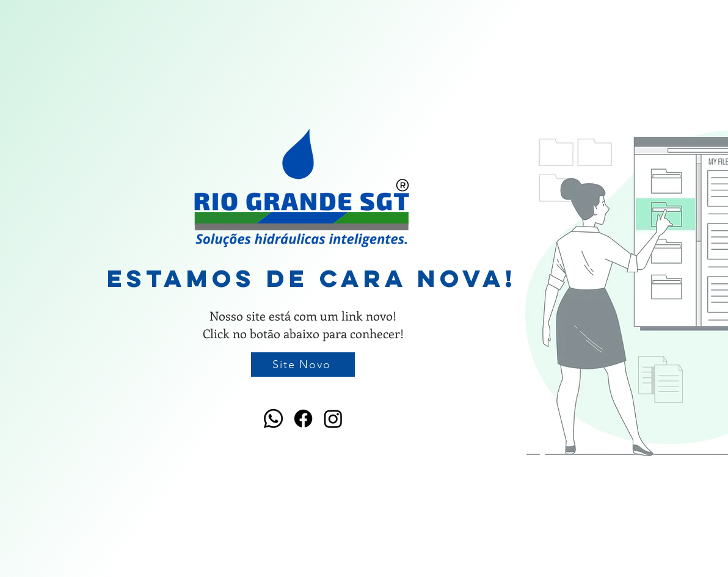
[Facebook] (303, 419)
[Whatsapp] (273, 419)
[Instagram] (333, 419)
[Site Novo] (303, 365)
